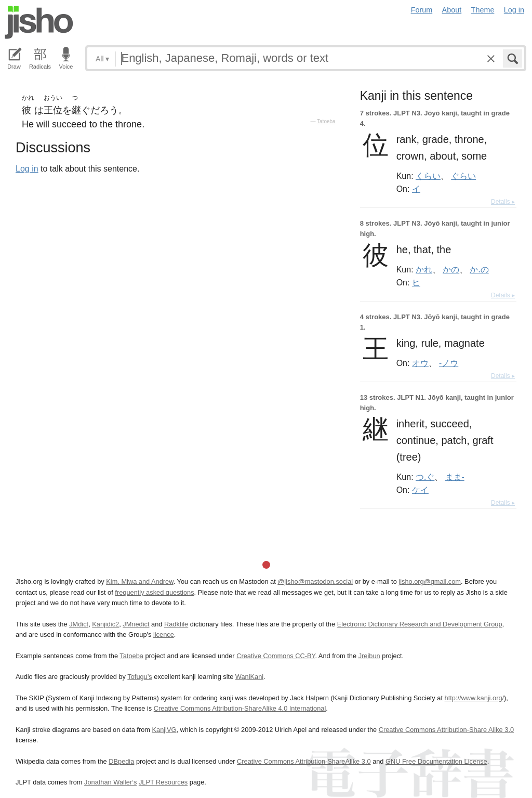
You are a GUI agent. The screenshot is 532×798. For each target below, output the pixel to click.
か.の (479, 269)
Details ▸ (503, 202)
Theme (483, 10)
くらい (428, 176)
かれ (424, 269)
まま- (455, 477)
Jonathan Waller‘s (110, 782)
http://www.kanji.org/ (475, 698)
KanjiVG (164, 730)
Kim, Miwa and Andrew (139, 581)
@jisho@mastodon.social (315, 581)
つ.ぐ (425, 477)
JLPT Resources (163, 782)
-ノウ (449, 363)
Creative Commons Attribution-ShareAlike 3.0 (304, 761)
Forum (422, 10)
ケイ (420, 490)
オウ (420, 363)
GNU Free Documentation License (436, 761)
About (452, 10)
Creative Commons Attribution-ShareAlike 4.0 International (240, 708)
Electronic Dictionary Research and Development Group (420, 624)
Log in (514, 10)
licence (164, 635)
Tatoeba (326, 121)
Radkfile (176, 624)
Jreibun (369, 656)
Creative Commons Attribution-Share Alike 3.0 (446, 730)
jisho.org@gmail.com (430, 581)
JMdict (79, 624)
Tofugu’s (139, 677)
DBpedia (121, 761)
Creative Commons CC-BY (276, 656)
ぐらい (463, 176)
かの (451, 269)
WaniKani (249, 677)
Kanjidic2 (105, 624)
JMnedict (136, 624)
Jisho (39, 22)
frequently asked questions (154, 592)
